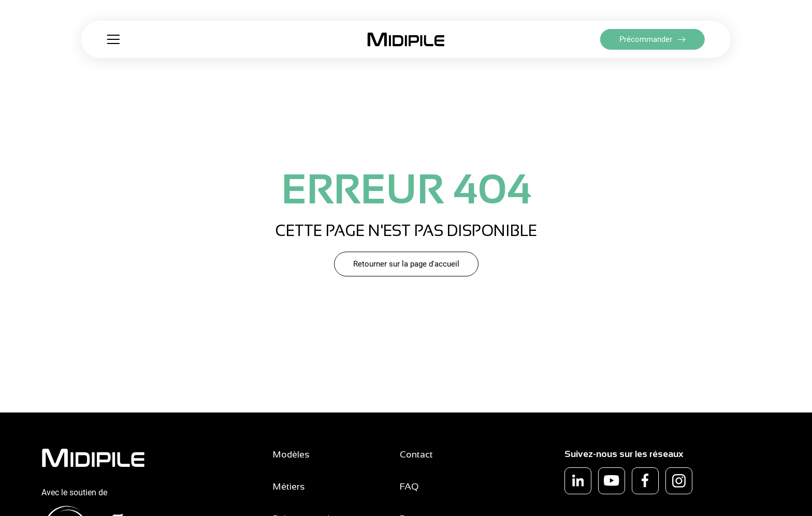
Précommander (646, 39)
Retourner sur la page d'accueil (406, 264)
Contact (416, 454)
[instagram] (679, 481)
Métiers (289, 486)
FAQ (409, 486)
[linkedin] (578, 481)
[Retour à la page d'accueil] (406, 40)
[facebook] (645, 481)
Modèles (291, 454)
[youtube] (612, 481)
